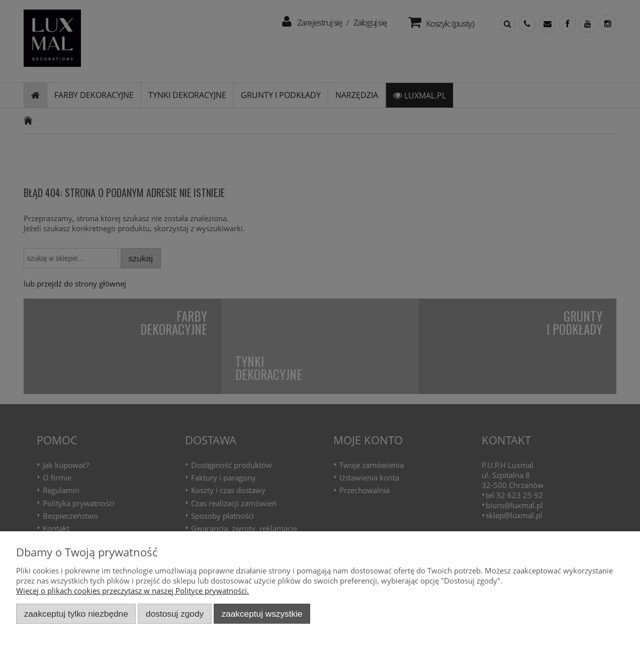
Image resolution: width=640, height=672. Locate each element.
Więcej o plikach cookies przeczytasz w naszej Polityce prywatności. (132, 591)
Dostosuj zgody (175, 614)
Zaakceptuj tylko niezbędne (76, 614)
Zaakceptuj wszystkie (262, 614)
